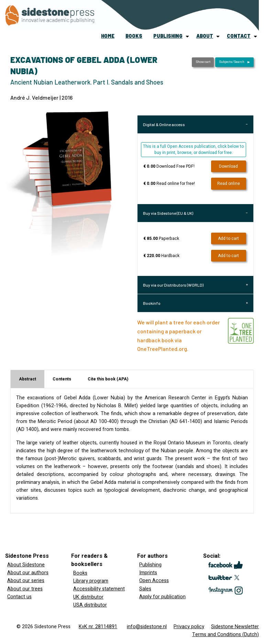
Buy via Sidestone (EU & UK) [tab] (168, 213)
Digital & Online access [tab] (164, 124)
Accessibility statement (99, 589)
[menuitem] (108, 36)
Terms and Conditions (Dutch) (225, 635)
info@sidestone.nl (147, 627)
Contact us (19, 597)
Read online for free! (169, 184)
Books (80, 573)
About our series (26, 581)
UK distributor (88, 597)
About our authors (28, 573)
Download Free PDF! (169, 166)
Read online (229, 184)
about (205, 36)
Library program (91, 581)
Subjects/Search (232, 62)
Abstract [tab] (27, 379)
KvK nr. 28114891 (98, 627)
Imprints (148, 573)
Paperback (161, 238)
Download (228, 166)
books (134, 36)
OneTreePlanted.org (162, 349)
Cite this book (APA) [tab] (108, 379)
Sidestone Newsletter (235, 627)
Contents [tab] (62, 379)
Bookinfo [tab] (152, 303)
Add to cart (228, 238)
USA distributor (90, 605)
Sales (145, 589)
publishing (168, 36)
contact (239, 36)
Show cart (203, 62)
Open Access (154, 581)
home (108, 36)
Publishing (150, 565)
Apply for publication (162, 597)
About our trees (25, 589)
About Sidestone (26, 565)
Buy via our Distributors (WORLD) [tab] (173, 285)
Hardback (161, 256)
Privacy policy (189, 627)
